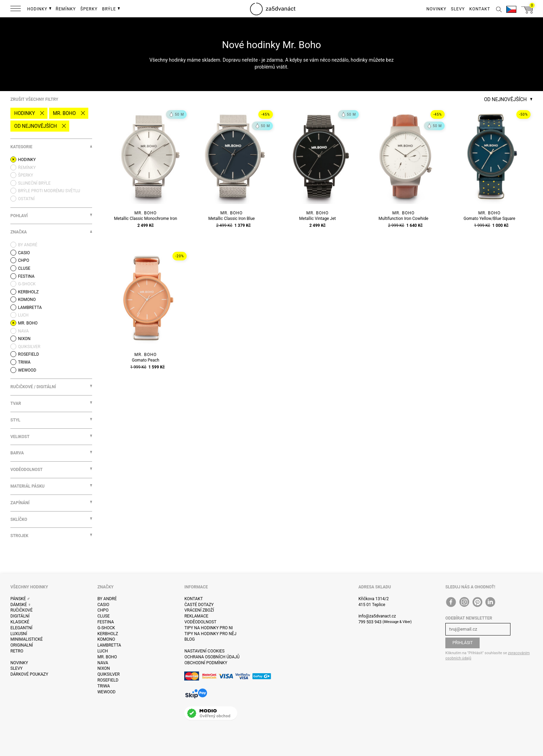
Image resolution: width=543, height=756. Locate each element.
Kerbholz (108, 634)
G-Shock (106, 628)
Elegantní (21, 628)
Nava (103, 663)
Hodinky (25, 113)
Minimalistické (26, 639)
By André (107, 599)
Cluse (104, 616)
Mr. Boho (64, 113)
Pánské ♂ (20, 599)
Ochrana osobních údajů (212, 657)
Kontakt (193, 599)
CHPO (103, 610)
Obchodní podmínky (206, 663)
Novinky (19, 663)
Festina (106, 622)
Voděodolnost (200, 622)
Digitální (20, 616)
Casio (103, 605)
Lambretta (109, 645)
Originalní (22, 645)
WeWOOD (106, 692)
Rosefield (108, 680)
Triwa (104, 686)
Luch (103, 651)
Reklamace (196, 616)
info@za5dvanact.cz (377, 616)
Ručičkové (21, 610)
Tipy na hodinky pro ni (208, 628)
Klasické (20, 622)
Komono (106, 639)
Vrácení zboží (199, 610)
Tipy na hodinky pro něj (210, 634)
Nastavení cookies (204, 651)
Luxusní (19, 634)
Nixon (104, 668)
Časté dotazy (199, 605)
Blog (189, 639)
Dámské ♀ (21, 605)
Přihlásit (462, 643)
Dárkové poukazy (29, 674)
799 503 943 (370, 622)
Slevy (16, 668)
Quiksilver (109, 674)
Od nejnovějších (35, 126)
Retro (17, 651)
